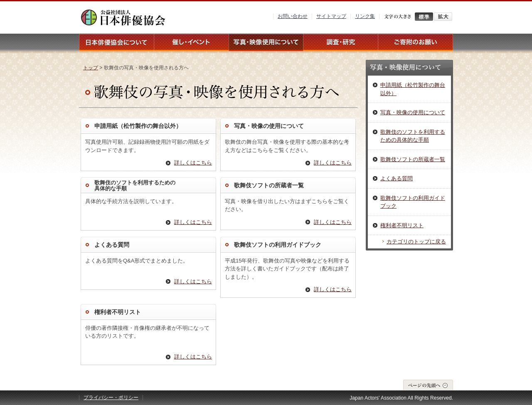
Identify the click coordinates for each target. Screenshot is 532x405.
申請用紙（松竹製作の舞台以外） (138, 126)
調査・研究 (341, 42)
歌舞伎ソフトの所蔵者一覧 (269, 185)
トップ (91, 68)
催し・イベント (191, 42)
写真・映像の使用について (269, 126)
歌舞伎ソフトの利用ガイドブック (278, 245)
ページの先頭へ (428, 385)
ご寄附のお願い (416, 42)
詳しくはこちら (193, 163)
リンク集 (365, 16)
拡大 (443, 17)
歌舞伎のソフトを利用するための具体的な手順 (413, 136)
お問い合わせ (293, 16)
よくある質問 (112, 245)
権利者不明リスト (118, 312)
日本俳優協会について (116, 42)
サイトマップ (331, 16)
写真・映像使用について (266, 42)
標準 (424, 17)
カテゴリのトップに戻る (416, 242)
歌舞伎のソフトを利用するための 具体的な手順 (135, 185)
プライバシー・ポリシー (111, 398)
